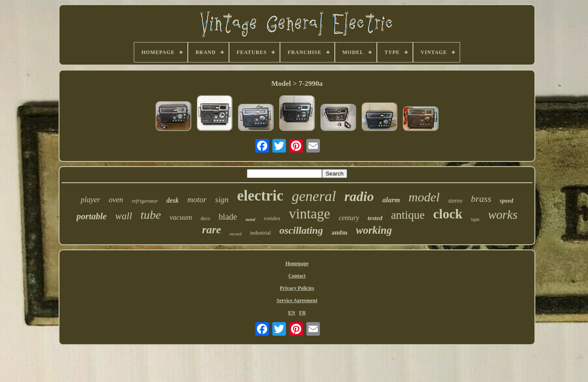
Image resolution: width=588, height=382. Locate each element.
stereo (455, 201)
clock (448, 214)
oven (116, 200)
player (90, 200)
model (424, 197)
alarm (391, 200)
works (503, 215)
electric (260, 196)
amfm (339, 232)
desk (173, 200)
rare (212, 230)
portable (92, 216)
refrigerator (145, 201)
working (374, 230)
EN (292, 313)
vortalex (272, 218)
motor (197, 199)
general (314, 196)
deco (205, 218)
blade (228, 217)
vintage (310, 214)
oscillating (301, 230)
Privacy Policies (297, 288)
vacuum (181, 217)
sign (222, 199)
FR (302, 313)
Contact (297, 276)
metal (250, 219)
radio (359, 196)
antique (408, 215)
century (349, 218)
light (475, 219)
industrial (260, 233)
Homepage (297, 263)
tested (375, 218)
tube (151, 215)
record (235, 234)
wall (124, 216)
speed (506, 201)
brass (481, 199)
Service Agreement (297, 300)
